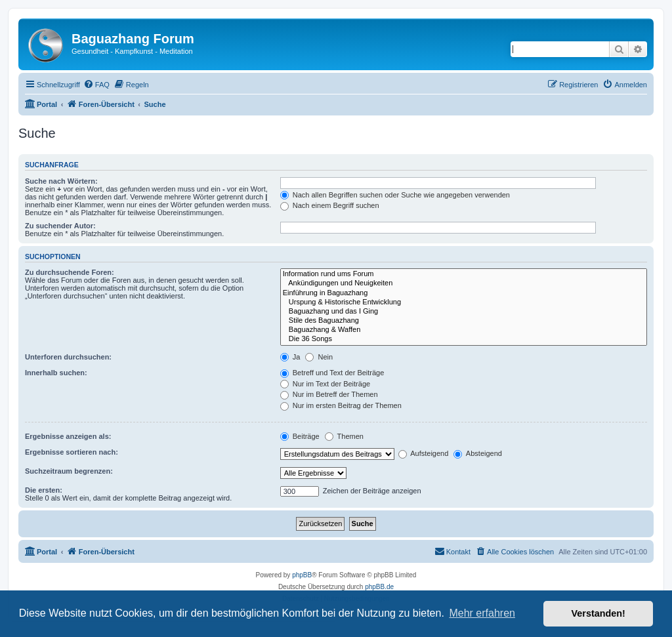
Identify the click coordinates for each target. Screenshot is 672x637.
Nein (319, 357)
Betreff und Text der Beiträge (332, 373)
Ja (290, 357)
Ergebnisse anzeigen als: (68, 436)
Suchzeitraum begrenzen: (69, 471)
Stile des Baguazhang (464, 321)
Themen (344, 436)
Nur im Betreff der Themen (329, 394)
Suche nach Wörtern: (61, 181)
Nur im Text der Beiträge (325, 384)
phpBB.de (379, 587)
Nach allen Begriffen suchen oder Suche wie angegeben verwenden (395, 195)
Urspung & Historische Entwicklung (464, 302)
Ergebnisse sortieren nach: (72, 452)
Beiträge (300, 436)
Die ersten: (44, 490)
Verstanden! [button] (598, 613)
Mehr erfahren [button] (482, 613)
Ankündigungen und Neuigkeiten (464, 283)
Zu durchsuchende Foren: (70, 272)
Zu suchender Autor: (60, 226)
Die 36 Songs (464, 339)
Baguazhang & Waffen (464, 330)
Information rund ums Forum (464, 274)
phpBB (302, 575)
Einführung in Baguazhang (464, 293)
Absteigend (478, 453)
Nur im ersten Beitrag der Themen (341, 405)
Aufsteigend (424, 453)
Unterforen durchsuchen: (68, 357)
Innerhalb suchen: (56, 373)
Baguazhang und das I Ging (464, 312)
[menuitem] (96, 85)
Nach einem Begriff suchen (330, 205)
